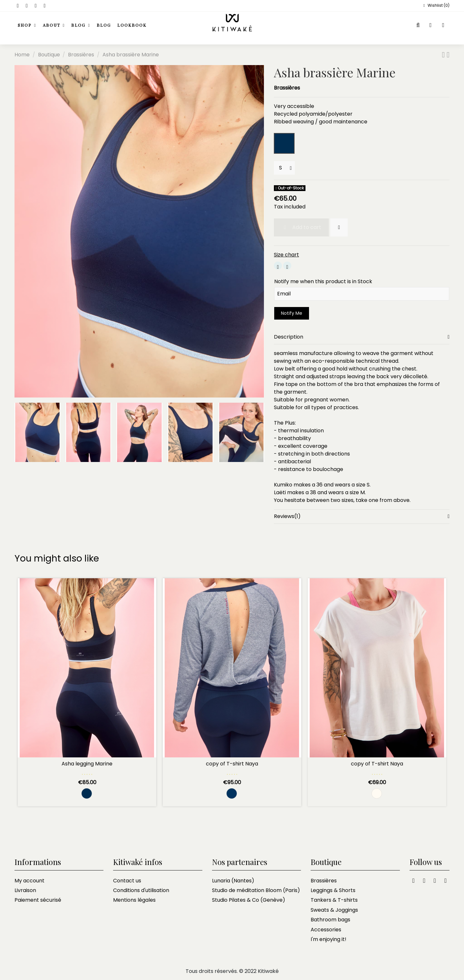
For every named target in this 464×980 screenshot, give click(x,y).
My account (29, 881)
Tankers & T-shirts (334, 900)
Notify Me (292, 313)
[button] (54, 26)
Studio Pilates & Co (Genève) (249, 900)
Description (362, 337)
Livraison (25, 890)
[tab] (362, 337)
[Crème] (377, 793)
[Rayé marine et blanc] (232, 793)
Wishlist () (436, 5)
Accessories (326, 930)
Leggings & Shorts (333, 890)
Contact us (127, 881)
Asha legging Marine (87, 764)
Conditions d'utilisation (141, 890)
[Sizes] (284, 168)
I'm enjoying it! (329, 939)
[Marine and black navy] (87, 793)
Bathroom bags (330, 920)
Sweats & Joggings (334, 910)
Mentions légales (134, 900)
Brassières (287, 88)
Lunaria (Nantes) (233, 881)
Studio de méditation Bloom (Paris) (256, 890)
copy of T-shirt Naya (232, 764)
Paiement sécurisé (38, 900)
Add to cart (301, 227)
